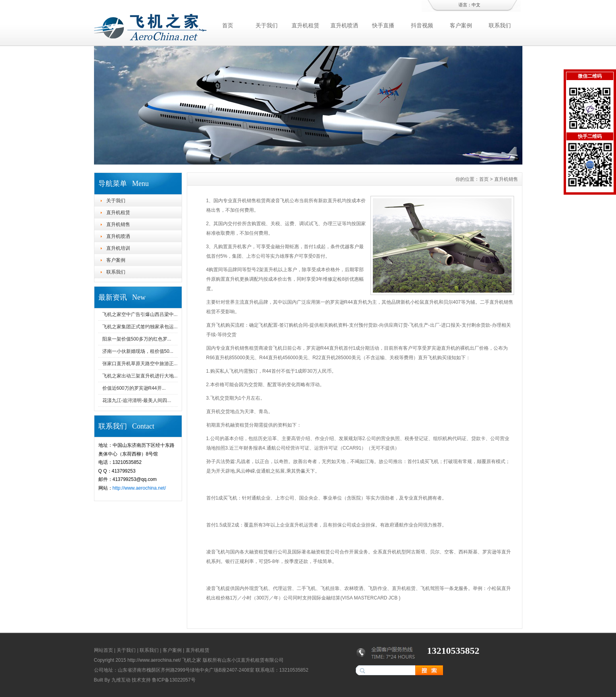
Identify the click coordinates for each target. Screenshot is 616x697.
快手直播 (383, 25)
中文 (476, 5)
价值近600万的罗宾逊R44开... (134, 388)
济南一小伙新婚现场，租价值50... (138, 351)
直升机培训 (118, 248)
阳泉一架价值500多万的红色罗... (137, 339)
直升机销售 (118, 224)
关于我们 (267, 25)
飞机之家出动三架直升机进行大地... (140, 376)
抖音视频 (422, 25)
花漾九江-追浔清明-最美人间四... (137, 400)
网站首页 (104, 650)
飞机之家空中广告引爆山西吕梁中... (140, 314)
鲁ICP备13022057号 (174, 680)
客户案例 (461, 25)
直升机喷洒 (344, 25)
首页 (228, 25)
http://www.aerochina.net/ (139, 488)
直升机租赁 (305, 25)
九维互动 (121, 680)
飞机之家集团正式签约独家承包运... (140, 327)
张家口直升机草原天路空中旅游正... (140, 364)
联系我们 (500, 25)
